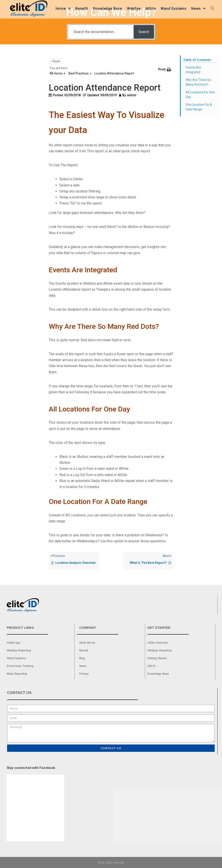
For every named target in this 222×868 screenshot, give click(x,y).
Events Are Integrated (193, 70)
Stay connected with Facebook (31, 768)
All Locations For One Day (200, 95)
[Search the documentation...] (100, 32)
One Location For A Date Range (199, 107)
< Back (55, 61)
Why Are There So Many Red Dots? (198, 82)
